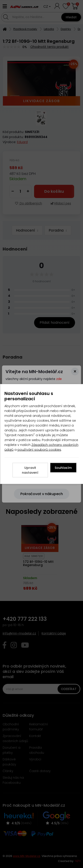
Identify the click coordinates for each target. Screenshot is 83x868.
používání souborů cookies (39, 450)
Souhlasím (63, 468)
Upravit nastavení (30, 470)
